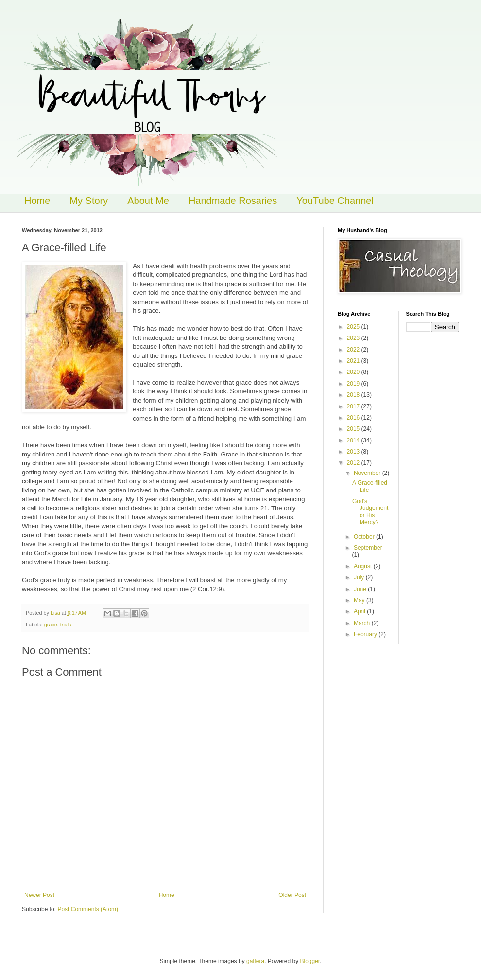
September (368, 548)
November (368, 473)
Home (37, 201)
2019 (354, 384)
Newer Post (39, 895)
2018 (354, 395)
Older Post (292, 895)
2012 (354, 463)
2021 (354, 361)
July (360, 577)
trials (66, 625)
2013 (354, 452)
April (360, 611)
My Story (89, 201)
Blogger (310, 961)
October (365, 537)
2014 (354, 440)
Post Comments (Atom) (88, 909)
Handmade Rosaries (233, 201)
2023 (354, 338)
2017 (354, 406)
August (364, 566)
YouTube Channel (335, 201)
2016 (354, 418)
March (363, 623)
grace (51, 625)
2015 (354, 429)
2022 (354, 350)
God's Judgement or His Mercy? (370, 512)
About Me (148, 201)
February (366, 634)
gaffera (255, 961)
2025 (354, 327)
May (360, 600)
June (361, 589)
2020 (354, 372)
